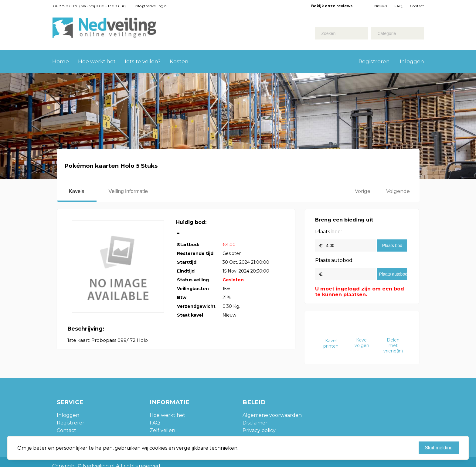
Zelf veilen (162, 430)
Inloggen (412, 61)
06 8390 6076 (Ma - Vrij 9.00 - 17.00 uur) (89, 6)
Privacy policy (259, 430)
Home (61, 61)
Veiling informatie (128, 191)
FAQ (398, 6)
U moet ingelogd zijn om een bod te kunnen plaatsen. (360, 292)
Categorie (387, 33)
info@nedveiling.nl (151, 6)
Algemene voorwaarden (272, 415)
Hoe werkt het (97, 61)
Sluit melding (439, 448)
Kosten (179, 61)
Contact (417, 6)
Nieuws (381, 6)
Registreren (374, 61)
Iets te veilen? (143, 61)
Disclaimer (255, 423)
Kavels (77, 191)
